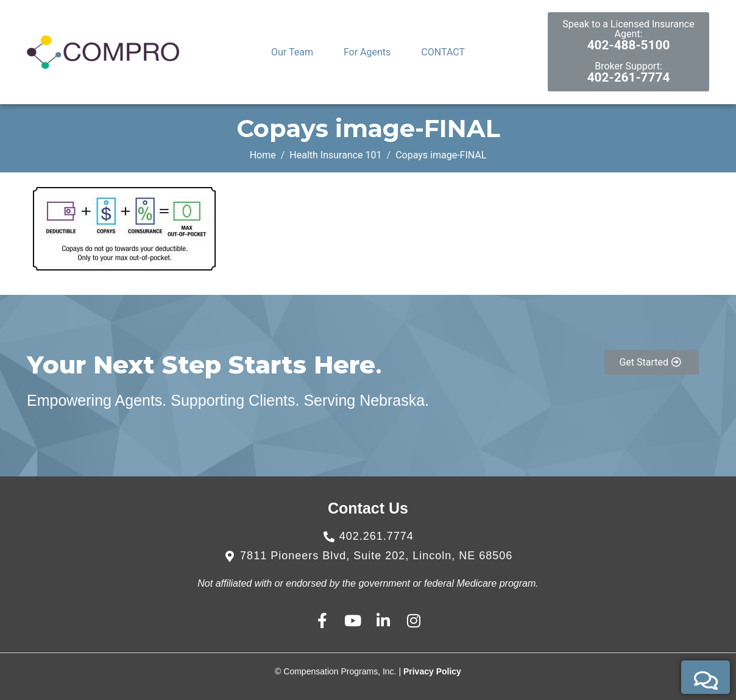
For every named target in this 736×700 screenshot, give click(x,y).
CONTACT (443, 52)
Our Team (292, 52)
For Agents (367, 52)
